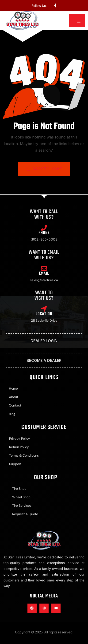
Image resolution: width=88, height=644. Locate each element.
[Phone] (44, 228)
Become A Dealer (44, 360)
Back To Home (44, 169)
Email (44, 274)
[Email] (44, 268)
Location (44, 314)
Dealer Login (44, 341)
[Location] (44, 309)
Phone (44, 233)
